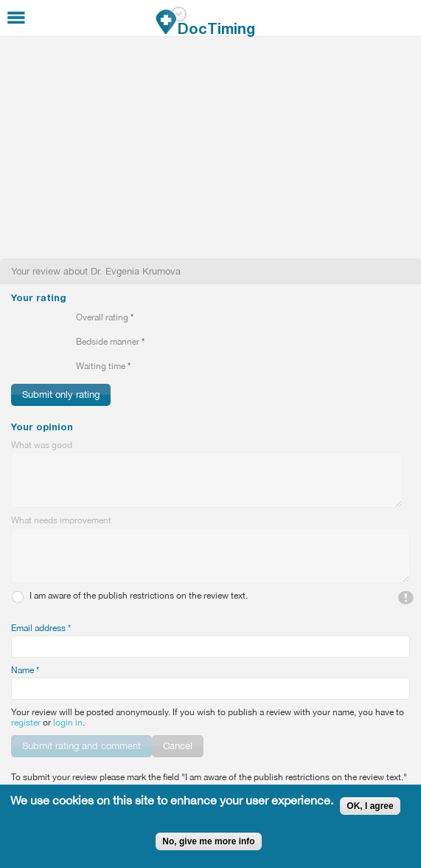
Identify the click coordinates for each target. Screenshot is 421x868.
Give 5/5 (67, 317)
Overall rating (105, 317)
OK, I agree (370, 806)
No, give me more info (208, 841)
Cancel (178, 746)
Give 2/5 (30, 317)
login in (68, 723)
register (26, 723)
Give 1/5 (17, 317)
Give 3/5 (42, 317)
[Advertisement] (210, 148)
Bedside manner (110, 342)
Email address (41, 628)
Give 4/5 (55, 317)
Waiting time (103, 366)
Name (25, 670)
